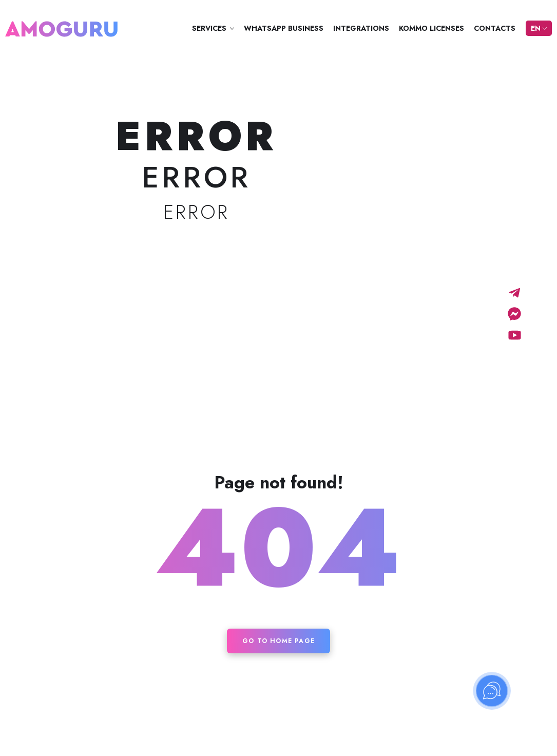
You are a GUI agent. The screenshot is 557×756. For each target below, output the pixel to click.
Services (209, 28)
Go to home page (278, 641)
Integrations (361, 28)
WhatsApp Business (284, 28)
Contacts (495, 28)
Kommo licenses (431, 28)
